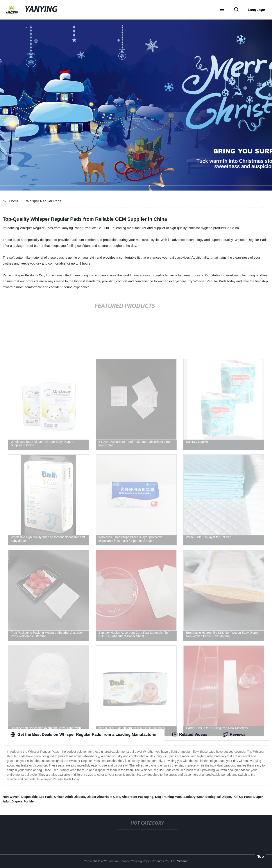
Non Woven (11, 797)
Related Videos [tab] (190, 735)
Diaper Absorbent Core (103, 797)
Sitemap (183, 861)
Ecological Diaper (218, 797)
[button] (222, 10)
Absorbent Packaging (138, 797)
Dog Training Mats (168, 797)
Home (14, 201)
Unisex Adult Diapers (70, 797)
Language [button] (256, 10)
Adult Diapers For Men (19, 801)
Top (261, 856)
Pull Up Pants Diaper (248, 797)
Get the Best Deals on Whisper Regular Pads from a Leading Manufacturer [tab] (83, 735)
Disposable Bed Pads (37, 797)
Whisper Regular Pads (44, 201)
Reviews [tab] (234, 735)
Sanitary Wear (193, 797)
